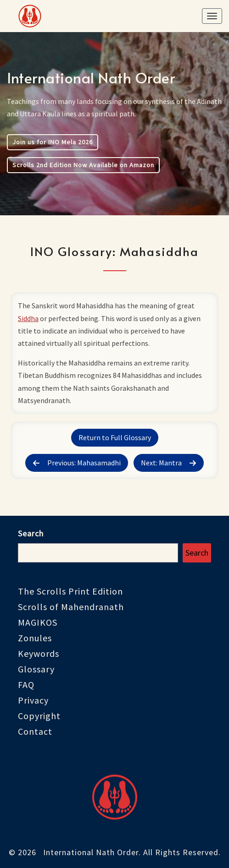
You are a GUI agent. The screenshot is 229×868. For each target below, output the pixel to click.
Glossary (36, 669)
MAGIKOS (38, 622)
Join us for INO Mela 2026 (53, 142)
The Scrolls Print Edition (70, 591)
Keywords (39, 653)
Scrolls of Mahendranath (71, 607)
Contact (35, 731)
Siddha (28, 318)
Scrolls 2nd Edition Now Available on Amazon (83, 165)
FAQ (26, 685)
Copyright (39, 716)
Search (31, 533)
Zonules (35, 638)
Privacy (33, 700)
